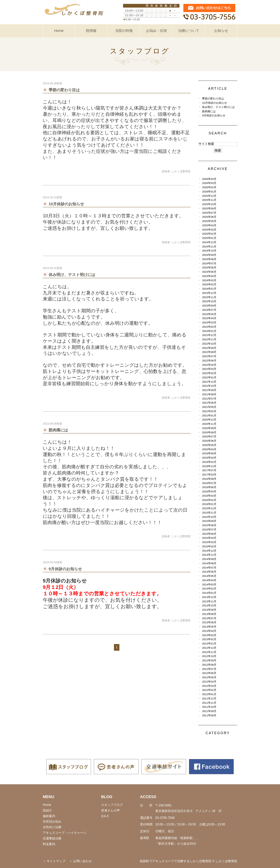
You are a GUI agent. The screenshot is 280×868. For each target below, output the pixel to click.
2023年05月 (209, 314)
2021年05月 (209, 407)
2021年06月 (209, 403)
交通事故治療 (52, 838)
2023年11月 (209, 297)
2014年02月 (209, 589)
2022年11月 (209, 339)
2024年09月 (209, 255)
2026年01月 (209, 192)
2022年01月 (209, 377)
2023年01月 (209, 331)
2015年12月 (209, 508)
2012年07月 (209, 669)
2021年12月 (209, 382)
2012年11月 (209, 652)
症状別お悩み (52, 821)
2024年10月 (209, 251)
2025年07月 (209, 213)
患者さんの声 (110, 810)
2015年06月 (209, 534)
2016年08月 (209, 479)
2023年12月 (209, 293)
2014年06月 (209, 572)
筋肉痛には (58, 430)
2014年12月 (209, 551)
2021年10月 (209, 386)
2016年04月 (209, 491)
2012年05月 (209, 677)
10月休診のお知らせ (66, 204)
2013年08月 (209, 614)
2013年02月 (209, 639)
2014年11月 (209, 555)
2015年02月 (209, 546)
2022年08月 (209, 352)
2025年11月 (209, 200)
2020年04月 (209, 449)
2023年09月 (209, 306)
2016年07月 (209, 483)
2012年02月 (209, 690)
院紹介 (47, 810)
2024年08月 (209, 259)
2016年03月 (209, 496)
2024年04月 (209, 276)
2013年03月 (209, 635)
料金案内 (49, 844)
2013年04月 (209, 631)
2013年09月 (209, 610)
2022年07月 (209, 356)
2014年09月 (209, 559)
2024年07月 (209, 263)
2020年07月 (209, 437)
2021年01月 (209, 416)
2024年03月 (209, 280)
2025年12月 (209, 196)
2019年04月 (209, 458)
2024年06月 (209, 268)
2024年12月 (209, 242)
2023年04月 (209, 318)
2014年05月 (209, 576)
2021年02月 (209, 411)
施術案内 (49, 816)
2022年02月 (209, 373)
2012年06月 (209, 673)
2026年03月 (209, 183)
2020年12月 (209, 420)
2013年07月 (209, 618)
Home (59, 31)
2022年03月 (209, 369)
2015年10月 (209, 517)
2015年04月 (209, 538)
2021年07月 (209, 399)
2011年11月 (209, 703)
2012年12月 (209, 648)
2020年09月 (209, 428)
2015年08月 (209, 525)
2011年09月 (209, 711)
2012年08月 (209, 665)
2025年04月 (209, 225)
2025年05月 (209, 221)
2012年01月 (209, 694)
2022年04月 (209, 365)
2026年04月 (209, 179)
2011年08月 (209, 715)
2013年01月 (209, 644)
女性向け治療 (52, 827)
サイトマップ (56, 861)
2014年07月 (209, 568)
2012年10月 (209, 656)
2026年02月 (209, 187)
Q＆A (105, 816)
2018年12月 (209, 466)
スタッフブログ (112, 805)
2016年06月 (209, 487)
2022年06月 (209, 361)
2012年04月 (209, 682)
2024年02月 (209, 284)
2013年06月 (209, 622)
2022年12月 (209, 335)
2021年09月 (209, 390)
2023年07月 (209, 310)
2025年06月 (209, 217)
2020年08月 (209, 432)
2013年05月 (209, 627)
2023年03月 (209, 323)
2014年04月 (209, 580)
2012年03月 (209, 686)
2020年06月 (209, 441)
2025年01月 (209, 238)
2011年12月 (209, 699)
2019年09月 (209, 453)
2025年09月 (209, 209)
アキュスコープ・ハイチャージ (65, 833)
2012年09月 (209, 660)
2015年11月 (209, 513)
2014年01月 (209, 593)
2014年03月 (209, 585)
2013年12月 (209, 597)
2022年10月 (209, 344)
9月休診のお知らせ (65, 569)
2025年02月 (209, 234)
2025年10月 (209, 204)
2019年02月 (209, 462)
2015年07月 (209, 530)
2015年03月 (209, 542)
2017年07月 (209, 470)
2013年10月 (209, 606)
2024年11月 (209, 247)
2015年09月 (209, 521)
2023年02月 (209, 327)
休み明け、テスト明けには (72, 275)
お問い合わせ (82, 861)
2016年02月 (209, 500)
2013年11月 (209, 601)
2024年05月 (209, 272)
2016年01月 (209, 504)
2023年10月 (209, 301)
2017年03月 (209, 475)
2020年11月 (209, 424)
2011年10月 (209, 707)
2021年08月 (209, 394)
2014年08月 (209, 563)
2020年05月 (209, 445)
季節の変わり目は (64, 90)
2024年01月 (209, 289)
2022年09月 (209, 348)
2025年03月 (209, 230)
